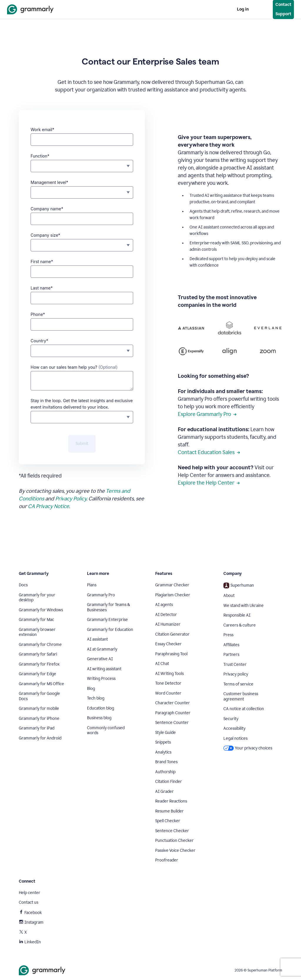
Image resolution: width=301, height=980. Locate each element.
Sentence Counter (172, 723)
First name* (42, 261)
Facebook (30, 913)
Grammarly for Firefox (39, 664)
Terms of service (238, 684)
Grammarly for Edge (37, 674)
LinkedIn (30, 942)
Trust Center (235, 665)
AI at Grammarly (102, 649)
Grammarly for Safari (38, 654)
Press (228, 635)
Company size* (45, 235)
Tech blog (96, 698)
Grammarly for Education (110, 630)
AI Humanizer (168, 624)
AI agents (164, 605)
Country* (39, 341)
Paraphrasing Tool (171, 654)
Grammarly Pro (101, 595)
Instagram (31, 922)
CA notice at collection (244, 709)
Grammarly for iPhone (39, 719)
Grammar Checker (172, 585)
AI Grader (164, 792)
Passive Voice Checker (175, 850)
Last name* (42, 288)
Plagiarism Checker (173, 595)
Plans (92, 585)
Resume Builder (169, 811)
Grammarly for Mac (36, 620)
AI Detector (166, 615)
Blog (91, 689)
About (229, 596)
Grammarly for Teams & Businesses (108, 607)
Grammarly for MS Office (41, 684)
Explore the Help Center (209, 483)
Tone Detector (168, 683)
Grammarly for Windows (41, 610)
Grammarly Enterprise (107, 620)
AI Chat (162, 664)
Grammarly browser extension (37, 632)
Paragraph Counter (173, 713)
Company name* (47, 209)
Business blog (99, 718)
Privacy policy (236, 674)
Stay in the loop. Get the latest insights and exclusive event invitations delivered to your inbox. (82, 404)
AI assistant (97, 639)
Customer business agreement (241, 697)
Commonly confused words (106, 731)
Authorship (165, 772)
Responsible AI (237, 615)
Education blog (101, 708)
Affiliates (231, 645)
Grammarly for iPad (37, 728)
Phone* (38, 314)
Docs (23, 585)
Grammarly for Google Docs (39, 696)
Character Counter (173, 703)
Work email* (42, 130)
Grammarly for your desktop (37, 598)
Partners (231, 655)
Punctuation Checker (174, 841)
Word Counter (168, 693)
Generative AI (100, 659)
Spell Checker (168, 821)
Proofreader (167, 860)
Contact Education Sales (209, 452)
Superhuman (239, 585)
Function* (40, 156)
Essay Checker (168, 644)
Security (231, 719)
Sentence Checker (172, 831)
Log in (243, 9)
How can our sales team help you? (74, 367)
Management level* (49, 182)
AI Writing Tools (169, 674)
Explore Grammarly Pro (207, 414)
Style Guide (165, 733)
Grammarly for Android (40, 738)
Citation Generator (172, 634)
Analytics (163, 752)
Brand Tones (166, 762)
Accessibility (234, 728)
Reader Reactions (171, 801)
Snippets (163, 742)
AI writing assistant (104, 669)
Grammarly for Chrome (40, 645)
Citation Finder (169, 782)
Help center (30, 893)
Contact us (29, 902)
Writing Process (101, 679)
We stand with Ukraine (244, 606)
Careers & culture (240, 625)
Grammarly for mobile (39, 709)
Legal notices (235, 738)
